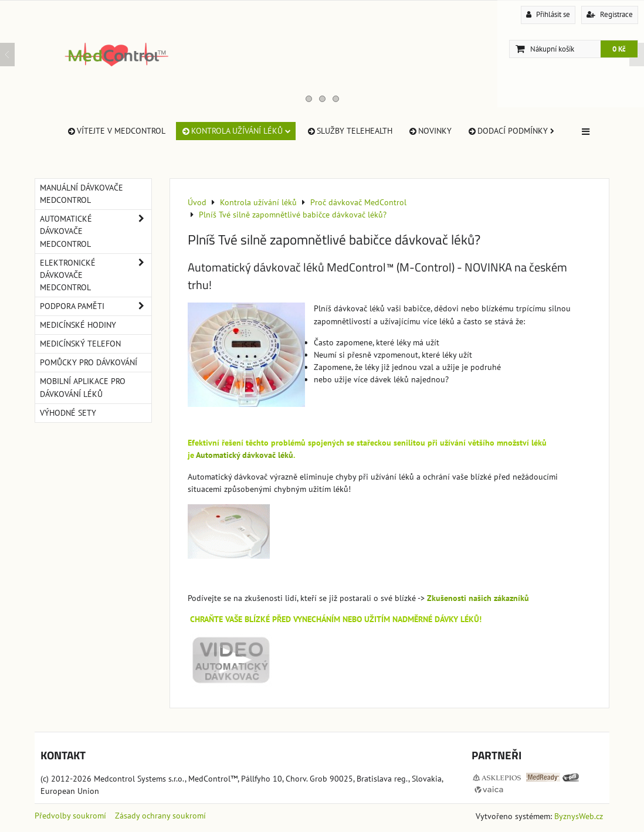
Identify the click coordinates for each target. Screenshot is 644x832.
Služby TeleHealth (349, 131)
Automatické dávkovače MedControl (96, 231)
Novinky (430, 131)
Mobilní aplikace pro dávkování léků (83, 387)
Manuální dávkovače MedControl (82, 194)
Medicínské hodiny (78, 325)
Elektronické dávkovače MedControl (96, 275)
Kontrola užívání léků (236, 131)
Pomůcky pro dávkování (89, 362)
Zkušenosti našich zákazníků (478, 598)
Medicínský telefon (80, 344)
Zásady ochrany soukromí (160, 816)
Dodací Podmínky (511, 131)
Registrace (610, 14)
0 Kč (619, 49)
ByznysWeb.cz (579, 816)
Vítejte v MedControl (116, 131)
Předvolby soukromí (70, 816)
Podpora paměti (96, 306)
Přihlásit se (548, 14)
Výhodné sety (68, 413)
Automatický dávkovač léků (245, 455)
